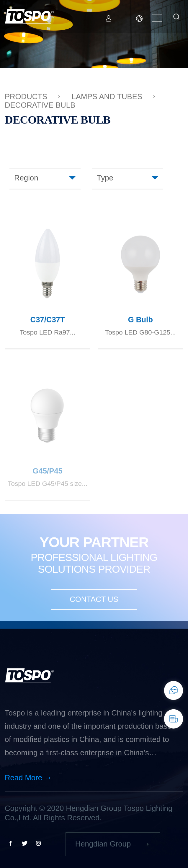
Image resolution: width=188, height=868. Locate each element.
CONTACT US (94, 605)
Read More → (28, 778)
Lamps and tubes (107, 97)
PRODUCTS (26, 97)
